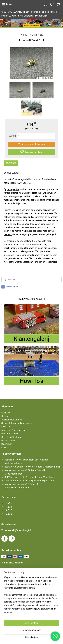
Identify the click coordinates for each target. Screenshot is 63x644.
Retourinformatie (10, 434)
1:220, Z (8, 514)
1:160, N (8, 503)
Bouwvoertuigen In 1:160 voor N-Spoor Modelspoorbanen (33, 467)
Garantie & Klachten (11, 437)
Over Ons (6, 413)
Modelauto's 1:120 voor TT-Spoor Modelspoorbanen (30, 481)
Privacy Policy (8, 441)
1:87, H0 (8, 510)
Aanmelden (10, 579)
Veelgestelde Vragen (12, 420)
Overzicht (11, 163)
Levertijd (6, 427)
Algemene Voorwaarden (13, 430)
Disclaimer (7, 444)
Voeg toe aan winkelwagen (32, 144)
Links (4, 448)
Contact (5, 416)
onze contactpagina (35, 200)
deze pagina (13, 189)
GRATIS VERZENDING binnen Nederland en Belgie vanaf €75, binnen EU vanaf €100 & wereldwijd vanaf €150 (31, 14)
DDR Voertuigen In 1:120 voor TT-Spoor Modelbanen (30, 477)
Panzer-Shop (10, 287)
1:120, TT (9, 507)
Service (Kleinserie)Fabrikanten (17, 423)
